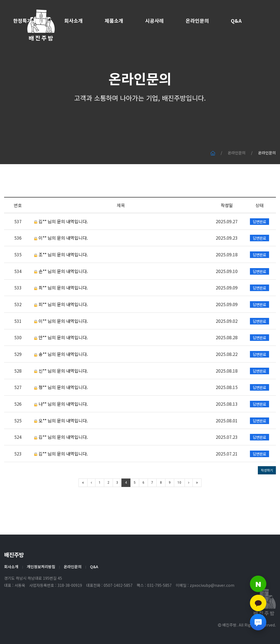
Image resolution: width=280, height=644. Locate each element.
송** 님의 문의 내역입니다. (61, 376)
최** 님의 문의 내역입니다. (61, 309)
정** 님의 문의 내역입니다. (61, 409)
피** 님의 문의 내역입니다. (61, 326)
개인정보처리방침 (41, 567)
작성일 (227, 227)
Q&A (236, 21)
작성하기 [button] (267, 492)
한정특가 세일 (28, 21)
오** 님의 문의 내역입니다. (61, 442)
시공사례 (154, 21)
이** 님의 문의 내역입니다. (61, 259)
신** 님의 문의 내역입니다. (61, 392)
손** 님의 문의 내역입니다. (61, 292)
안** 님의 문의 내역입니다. (61, 359)
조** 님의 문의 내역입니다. (61, 276)
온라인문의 (197, 21)
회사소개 (74, 21)
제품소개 (114, 21)
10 (179, 504)
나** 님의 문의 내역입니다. (61, 425)
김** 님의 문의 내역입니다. (61, 243)
